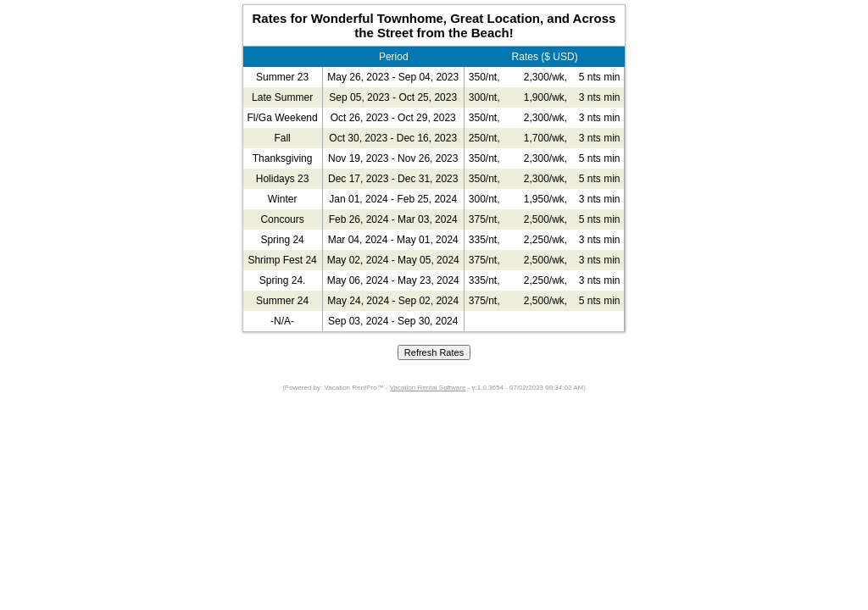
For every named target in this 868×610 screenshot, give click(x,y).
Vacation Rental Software (428, 388)
